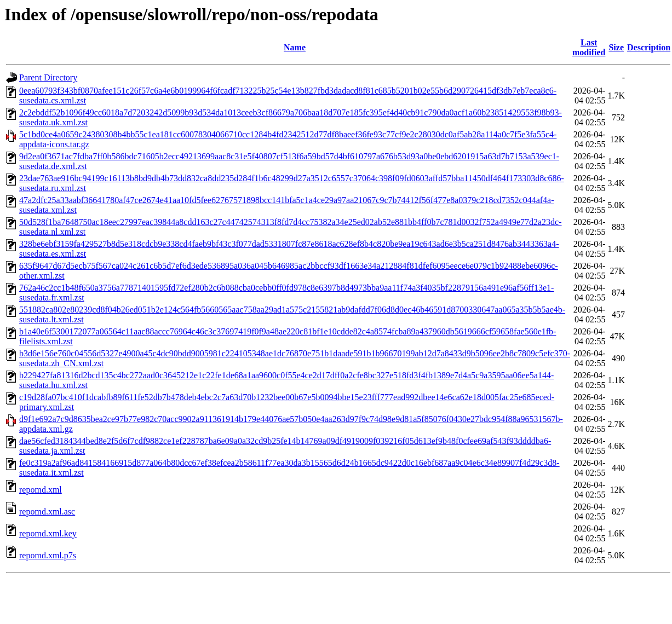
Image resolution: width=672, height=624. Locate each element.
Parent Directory (48, 77)
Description (649, 47)
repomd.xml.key (48, 533)
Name (295, 47)
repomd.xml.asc (47, 512)
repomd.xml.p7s (48, 555)
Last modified (589, 47)
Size (616, 47)
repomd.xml (41, 490)
